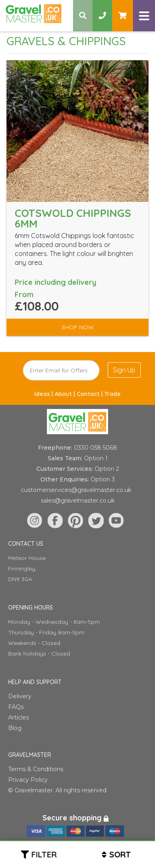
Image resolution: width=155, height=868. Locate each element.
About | (66, 394)
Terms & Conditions (36, 769)
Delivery (20, 696)
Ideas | (44, 394)
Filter (44, 854)
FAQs (16, 707)
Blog (15, 728)
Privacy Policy (28, 780)
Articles (19, 717)
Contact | (91, 394)
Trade (113, 394)
